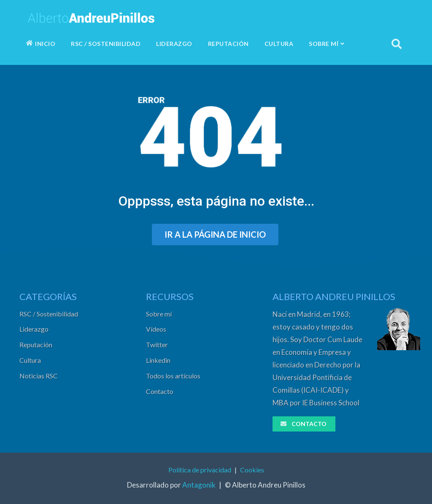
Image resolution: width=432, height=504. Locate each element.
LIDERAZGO (174, 44)
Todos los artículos (173, 376)
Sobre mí (159, 314)
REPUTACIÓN (228, 44)
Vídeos (156, 329)
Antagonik (199, 485)
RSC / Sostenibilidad (49, 314)
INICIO (41, 44)
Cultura (30, 360)
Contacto (160, 391)
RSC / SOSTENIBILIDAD (106, 44)
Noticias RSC (39, 376)
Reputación (36, 344)
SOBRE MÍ (327, 44)
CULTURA (279, 44)
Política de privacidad (200, 470)
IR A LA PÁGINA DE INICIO (215, 234)
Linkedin (158, 360)
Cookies (252, 470)
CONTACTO (303, 424)
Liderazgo (34, 329)
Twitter (157, 344)
